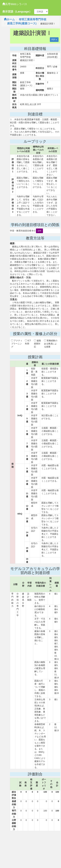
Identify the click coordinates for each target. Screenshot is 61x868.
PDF (54, 40)
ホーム (9, 19)
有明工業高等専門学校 (33, 19)
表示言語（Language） (17, 12)
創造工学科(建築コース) (22, 23)
